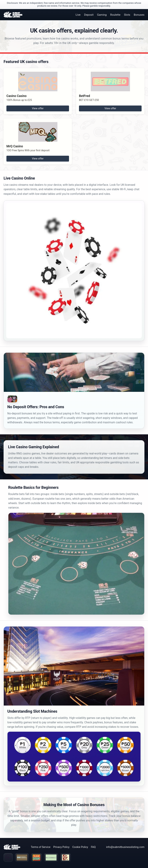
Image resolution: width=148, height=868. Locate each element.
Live (78, 15)
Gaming (102, 15)
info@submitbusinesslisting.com (125, 847)
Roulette (115, 15)
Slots (127, 15)
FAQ (93, 847)
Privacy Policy (61, 847)
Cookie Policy (80, 847)
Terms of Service (41, 847)
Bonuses (139, 15)
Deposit (89, 15)
